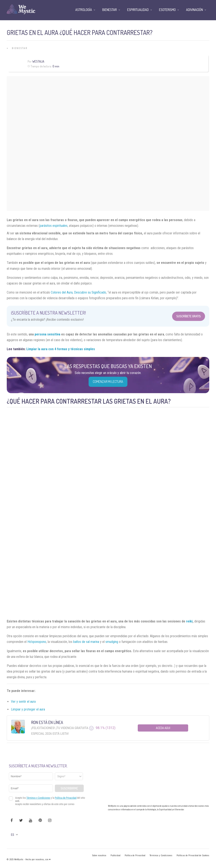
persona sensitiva (47, 334)
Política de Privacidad (135, 855)
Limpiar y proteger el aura (28, 709)
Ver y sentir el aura (23, 702)
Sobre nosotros (99, 855)
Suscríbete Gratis (189, 316)
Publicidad (115, 855)
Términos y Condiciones (161, 855)
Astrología (84, 10)
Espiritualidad (138, 10)
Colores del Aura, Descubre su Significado (78, 292)
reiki (189, 621)
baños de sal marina (86, 642)
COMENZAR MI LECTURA (108, 382)
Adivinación (194, 10)
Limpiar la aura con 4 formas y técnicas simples (61, 349)
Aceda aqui (163, 728)
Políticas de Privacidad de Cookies (193, 855)
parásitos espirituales (54, 226)
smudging (112, 642)
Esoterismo (167, 10)
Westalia (38, 61)
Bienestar (20, 48)
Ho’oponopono (37, 642)
